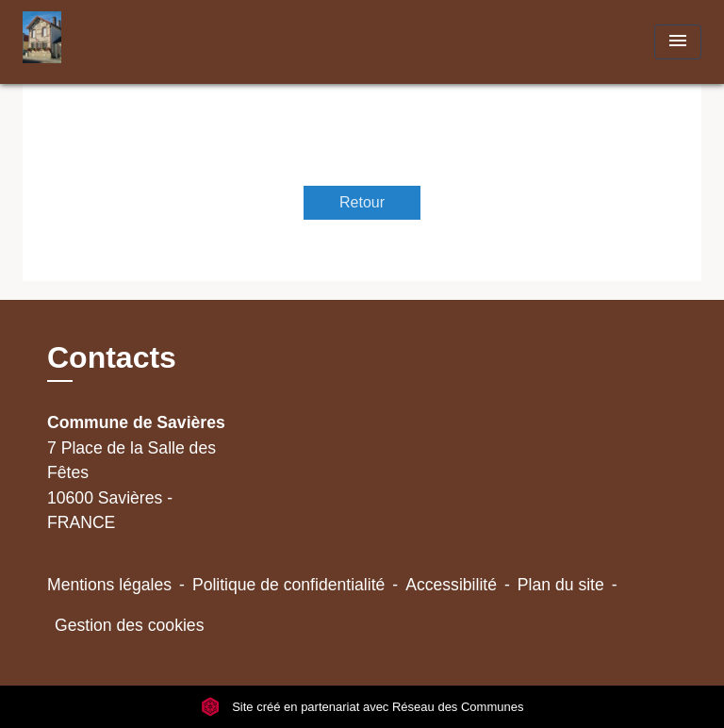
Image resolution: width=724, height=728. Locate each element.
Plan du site (561, 585)
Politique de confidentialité (288, 585)
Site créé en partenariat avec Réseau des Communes (362, 707)
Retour (362, 202)
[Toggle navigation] (678, 42)
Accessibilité (451, 585)
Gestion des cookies (129, 625)
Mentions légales (109, 585)
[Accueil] (93, 42)
